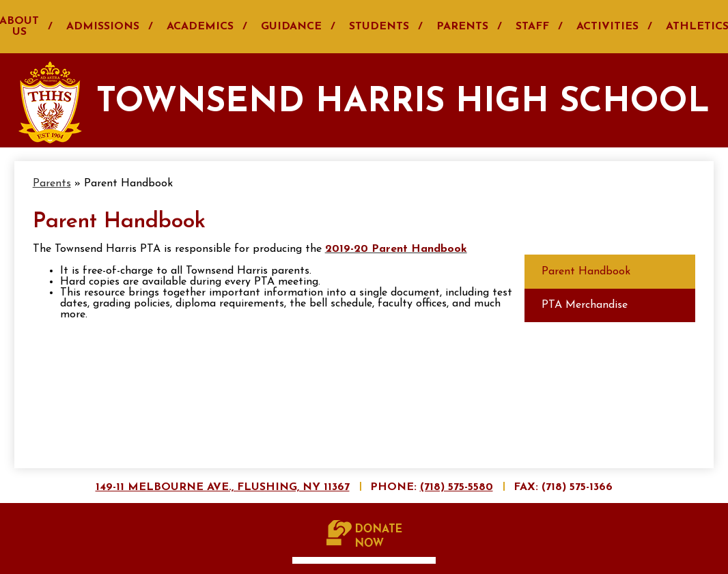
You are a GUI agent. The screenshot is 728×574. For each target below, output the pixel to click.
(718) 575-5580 (457, 487)
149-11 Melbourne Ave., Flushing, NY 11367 (223, 487)
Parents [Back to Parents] (52, 184)
